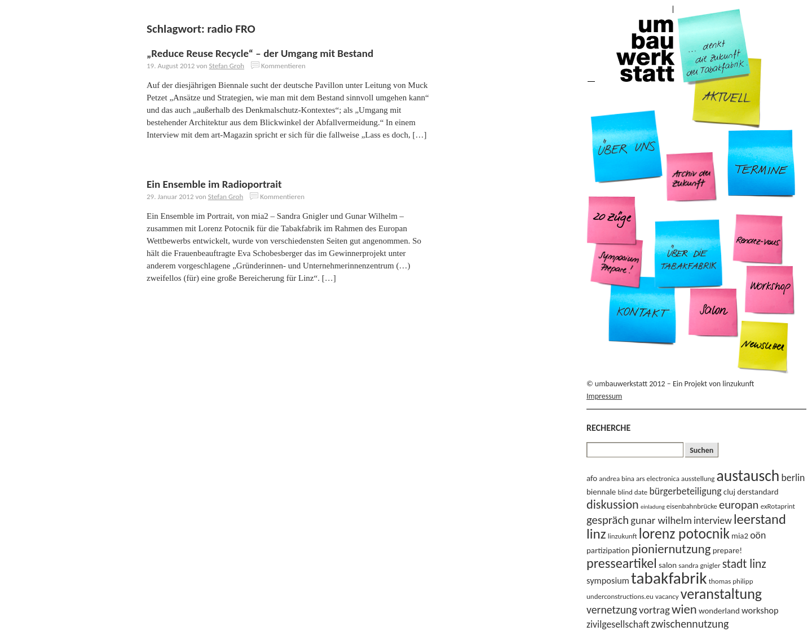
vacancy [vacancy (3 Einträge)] (667, 596)
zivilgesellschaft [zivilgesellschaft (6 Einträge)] (618, 624)
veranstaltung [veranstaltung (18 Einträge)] (721, 594)
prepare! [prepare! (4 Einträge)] (727, 550)
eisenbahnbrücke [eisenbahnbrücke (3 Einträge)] (692, 506)
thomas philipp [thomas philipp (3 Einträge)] (731, 581)
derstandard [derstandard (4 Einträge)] (758, 492)
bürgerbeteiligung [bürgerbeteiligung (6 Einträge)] (686, 491)
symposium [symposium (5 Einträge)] (608, 580)
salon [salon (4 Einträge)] (668, 565)
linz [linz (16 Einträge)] (596, 534)
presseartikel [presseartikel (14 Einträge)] (622, 563)
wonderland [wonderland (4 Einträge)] (719, 611)
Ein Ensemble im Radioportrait (214, 184)
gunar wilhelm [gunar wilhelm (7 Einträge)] (661, 520)
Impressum (604, 396)
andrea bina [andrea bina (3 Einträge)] (617, 478)
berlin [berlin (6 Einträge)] (793, 478)
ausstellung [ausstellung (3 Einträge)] (698, 478)
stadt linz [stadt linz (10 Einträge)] (744, 564)
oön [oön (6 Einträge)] (758, 535)
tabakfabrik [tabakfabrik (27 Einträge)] (669, 578)
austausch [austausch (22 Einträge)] (748, 476)
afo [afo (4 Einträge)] (592, 478)
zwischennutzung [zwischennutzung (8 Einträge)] (690, 624)
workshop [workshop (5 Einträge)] (760, 610)
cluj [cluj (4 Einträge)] (729, 492)
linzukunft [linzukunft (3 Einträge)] (623, 536)
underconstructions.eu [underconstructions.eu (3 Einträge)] (620, 596)
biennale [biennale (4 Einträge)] (601, 492)
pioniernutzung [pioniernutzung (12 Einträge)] (671, 549)
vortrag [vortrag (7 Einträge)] (654, 610)
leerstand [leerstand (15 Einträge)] (760, 519)
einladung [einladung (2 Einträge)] (653, 507)
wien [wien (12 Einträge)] (684, 609)
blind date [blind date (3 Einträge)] (632, 492)
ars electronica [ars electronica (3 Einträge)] (658, 478)
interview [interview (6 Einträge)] (713, 521)
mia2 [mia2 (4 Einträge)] (740, 536)
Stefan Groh (227, 66)
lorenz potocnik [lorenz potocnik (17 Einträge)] (684, 534)
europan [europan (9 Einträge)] (739, 505)
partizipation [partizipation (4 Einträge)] (608, 550)
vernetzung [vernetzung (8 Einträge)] (612, 610)
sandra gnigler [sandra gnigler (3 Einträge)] (699, 565)
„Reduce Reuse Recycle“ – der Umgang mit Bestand (260, 53)
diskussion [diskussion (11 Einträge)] (613, 504)
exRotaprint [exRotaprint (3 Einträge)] (778, 506)
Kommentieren (283, 66)
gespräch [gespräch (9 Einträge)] (608, 520)
